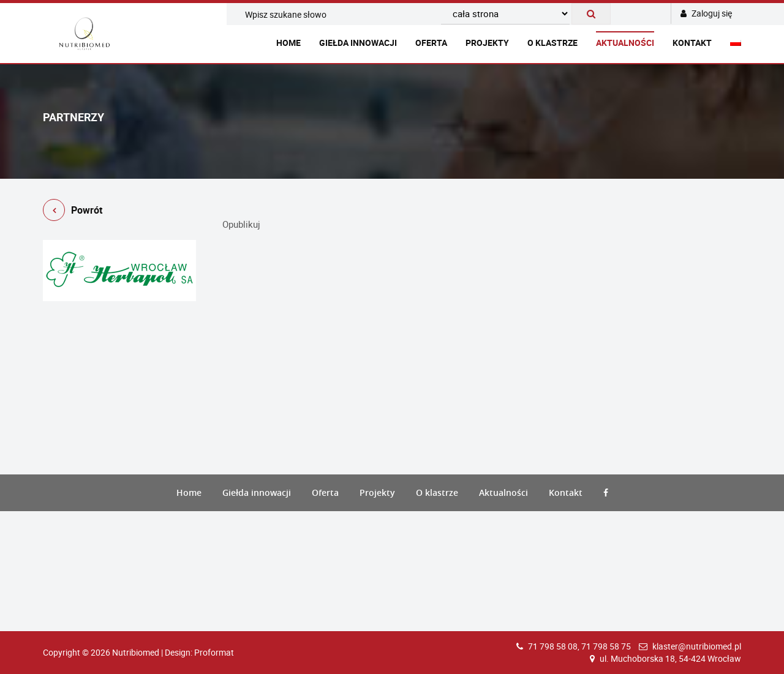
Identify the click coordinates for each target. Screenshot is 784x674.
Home (288, 43)
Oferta (431, 43)
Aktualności (625, 43)
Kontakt (692, 43)
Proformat (214, 652)
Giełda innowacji (358, 43)
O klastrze (552, 43)
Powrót (73, 212)
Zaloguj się (706, 13)
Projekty (487, 43)
